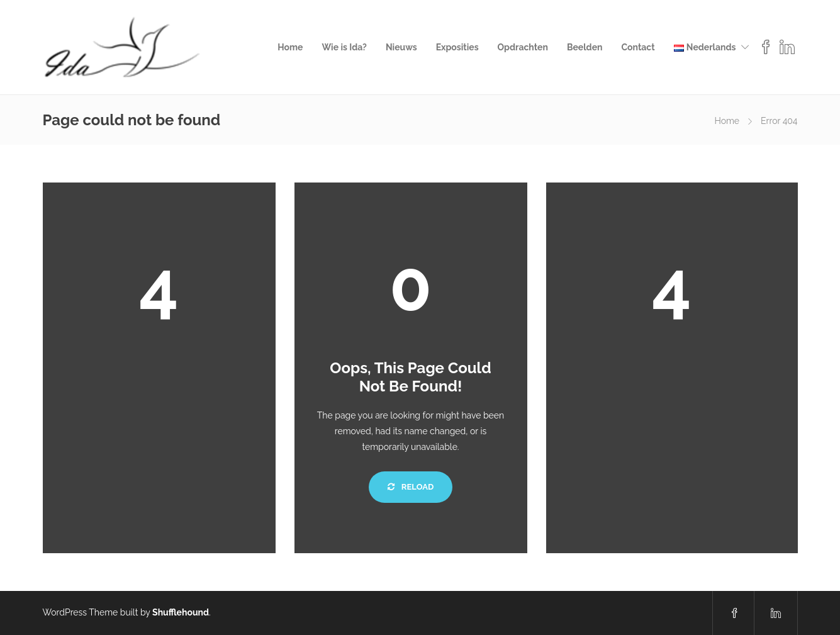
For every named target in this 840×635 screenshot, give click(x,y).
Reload (411, 487)
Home (290, 47)
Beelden (585, 47)
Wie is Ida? (344, 47)
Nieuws (401, 47)
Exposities (457, 47)
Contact (638, 47)
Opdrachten (523, 47)
